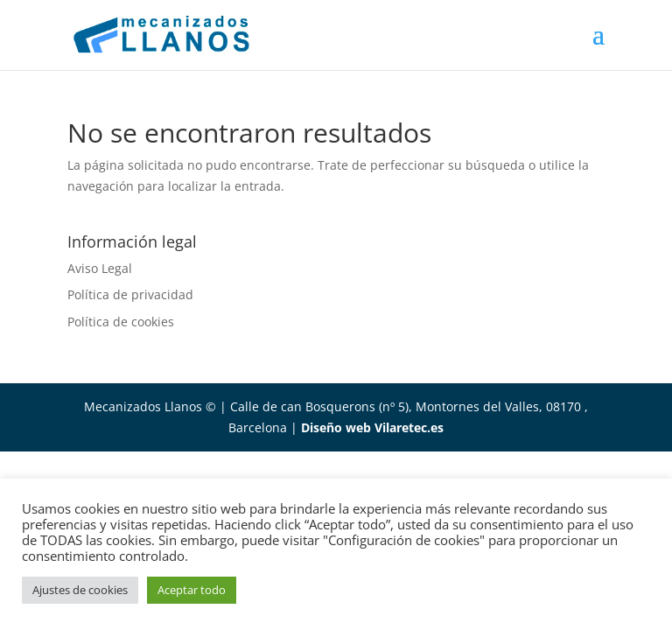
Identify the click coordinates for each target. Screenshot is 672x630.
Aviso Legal (100, 268)
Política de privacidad (130, 294)
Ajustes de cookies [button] (80, 590)
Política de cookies (121, 322)
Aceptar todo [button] (192, 590)
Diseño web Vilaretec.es (372, 427)
